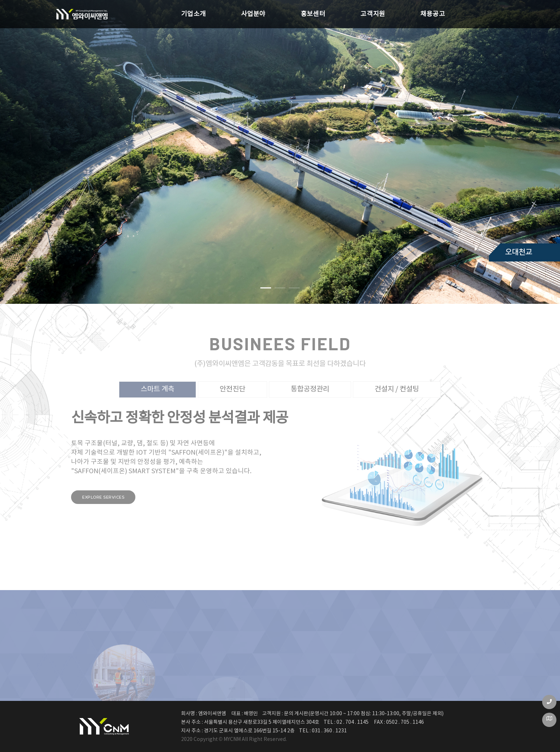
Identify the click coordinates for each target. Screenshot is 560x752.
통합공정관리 (310, 389)
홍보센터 (280, 12)
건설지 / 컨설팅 (397, 389)
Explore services (103, 497)
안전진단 (232, 389)
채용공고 (425, 12)
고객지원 (353, 12)
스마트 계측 (157, 389)
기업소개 (135, 12)
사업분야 (207, 12)
